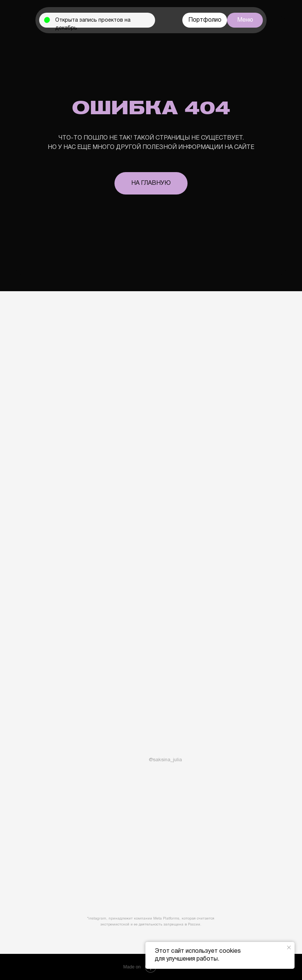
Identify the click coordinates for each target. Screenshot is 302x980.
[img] (142, 759)
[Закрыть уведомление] (289, 948)
